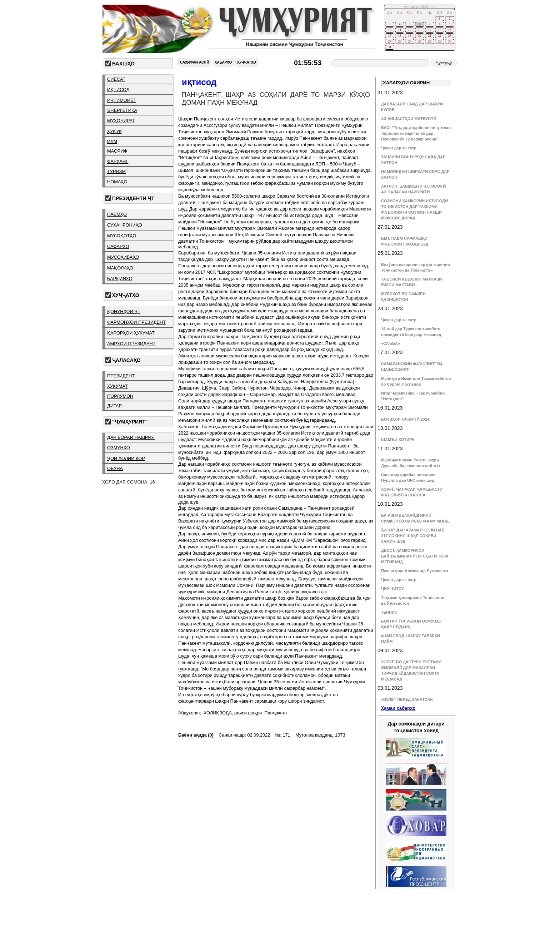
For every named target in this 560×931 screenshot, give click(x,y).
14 (429, 30)
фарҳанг (118, 161)
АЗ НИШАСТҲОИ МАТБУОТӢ (409, 119)
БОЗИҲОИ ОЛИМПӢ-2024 (405, 419)
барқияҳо (120, 279)
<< (406, 7)
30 (449, 41)
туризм (116, 171)
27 (419, 41)
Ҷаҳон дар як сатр (399, 148)
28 (429, 41)
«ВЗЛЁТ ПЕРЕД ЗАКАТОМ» (407, 699)
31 (389, 47)
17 (389, 36)
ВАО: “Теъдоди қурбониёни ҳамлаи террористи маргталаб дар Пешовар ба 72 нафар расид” (416, 133)
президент (121, 376)
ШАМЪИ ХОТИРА (398, 440)
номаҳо (117, 182)
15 (439, 30)
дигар (114, 406)
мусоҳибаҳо (123, 257)
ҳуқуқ (115, 131)
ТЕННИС (389, 612)
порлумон (120, 396)
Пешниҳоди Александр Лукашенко (414, 571)
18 (399, 36)
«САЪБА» (391, 343)
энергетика (122, 110)
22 (439, 36)
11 (400, 30)
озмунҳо (119, 448)
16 (449, 30)
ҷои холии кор (126, 458)
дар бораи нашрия (131, 437)
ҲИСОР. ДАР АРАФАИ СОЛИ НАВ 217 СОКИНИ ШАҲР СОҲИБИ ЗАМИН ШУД (413, 536)
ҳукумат (117, 386)
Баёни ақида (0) (196, 735)
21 (429, 36)
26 (409, 41)
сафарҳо (118, 246)
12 (409, 30)
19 (409, 36)
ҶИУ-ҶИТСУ (392, 589)
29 (439, 41)
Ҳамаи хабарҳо (398, 708)
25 (399, 41)
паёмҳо (117, 214)
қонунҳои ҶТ (124, 311)
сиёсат (116, 79)
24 (389, 41)
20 (419, 36)
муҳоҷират (121, 121)
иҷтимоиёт (122, 100)
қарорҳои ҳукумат (131, 333)
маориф (117, 151)
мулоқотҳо (122, 236)
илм (112, 141)
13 (419, 30)
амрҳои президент (131, 344)
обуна (115, 468)
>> (433, 7)
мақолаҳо (120, 268)
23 (449, 36)
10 (389, 30)
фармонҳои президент (136, 322)
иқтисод (118, 90)
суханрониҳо (125, 225)
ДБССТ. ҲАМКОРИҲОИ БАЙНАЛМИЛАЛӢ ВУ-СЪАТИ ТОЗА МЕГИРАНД (415, 556)
